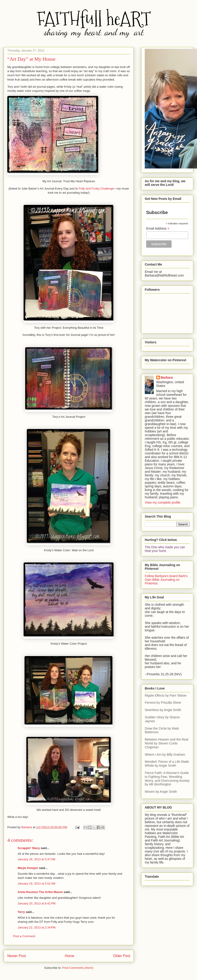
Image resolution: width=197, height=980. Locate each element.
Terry (21, 912)
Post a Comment (24, 936)
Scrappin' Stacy (29, 848)
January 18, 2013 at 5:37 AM (36, 859)
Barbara (167, 377)
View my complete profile (163, 502)
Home (70, 956)
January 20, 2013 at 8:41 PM (37, 903)
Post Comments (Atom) (78, 968)
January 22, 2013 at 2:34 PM (37, 927)
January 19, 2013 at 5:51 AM (36, 884)
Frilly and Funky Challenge (96, 189)
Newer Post (17, 956)
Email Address (158, 229)
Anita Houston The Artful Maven (40, 892)
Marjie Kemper (28, 868)
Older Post (122, 956)
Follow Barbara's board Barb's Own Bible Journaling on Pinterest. (166, 580)
